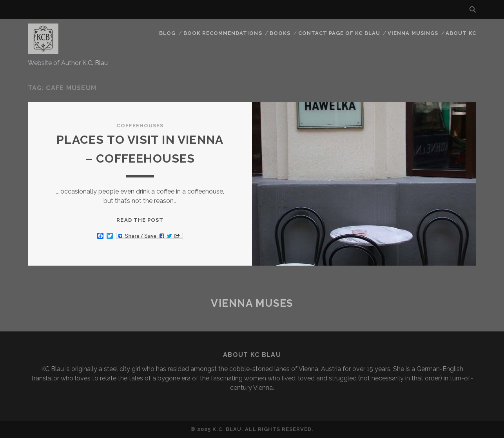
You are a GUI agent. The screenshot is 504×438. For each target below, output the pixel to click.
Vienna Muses (252, 303)
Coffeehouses (140, 126)
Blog (167, 33)
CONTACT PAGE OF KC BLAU (339, 33)
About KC (461, 33)
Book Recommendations (223, 33)
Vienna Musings (413, 33)
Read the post (140, 220)
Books (280, 33)
